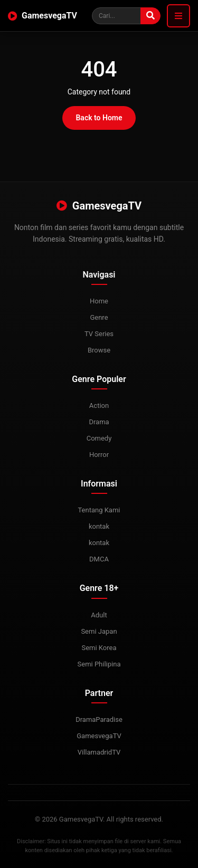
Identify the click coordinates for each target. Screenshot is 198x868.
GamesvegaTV (43, 16)
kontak (99, 526)
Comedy (99, 438)
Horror (99, 455)
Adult (99, 615)
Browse (99, 350)
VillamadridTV (99, 752)
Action (99, 406)
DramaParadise (99, 719)
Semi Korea (99, 648)
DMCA (99, 559)
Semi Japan (99, 631)
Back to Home (99, 118)
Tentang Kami (99, 510)
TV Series (99, 334)
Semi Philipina (99, 664)
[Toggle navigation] (178, 16)
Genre (99, 317)
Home (99, 301)
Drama (99, 422)
